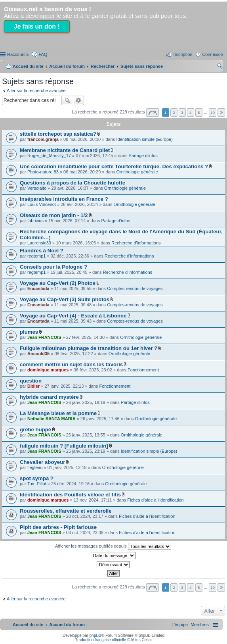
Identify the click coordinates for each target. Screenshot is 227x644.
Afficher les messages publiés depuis (113, 546)
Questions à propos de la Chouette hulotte (72, 183)
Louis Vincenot (42, 204)
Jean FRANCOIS (44, 337)
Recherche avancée (79, 100)
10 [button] (213, 112)
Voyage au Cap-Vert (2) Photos (58, 283)
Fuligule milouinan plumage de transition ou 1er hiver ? (89, 348)
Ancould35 (38, 354)
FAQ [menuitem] (43, 54)
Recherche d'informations (136, 243)
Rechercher (67, 100)
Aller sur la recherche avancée (36, 90)
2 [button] (174, 112)
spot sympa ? (37, 478)
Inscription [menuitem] (182, 54)
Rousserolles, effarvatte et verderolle (66, 511)
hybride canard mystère (49, 397)
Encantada (38, 288)
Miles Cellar (141, 640)
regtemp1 (36, 256)
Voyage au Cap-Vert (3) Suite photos (65, 299)
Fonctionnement (143, 370)
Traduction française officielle (100, 640)
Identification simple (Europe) (144, 139)
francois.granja (43, 139)
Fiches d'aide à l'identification (155, 500)
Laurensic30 (39, 243)
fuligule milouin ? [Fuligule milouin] (64, 446)
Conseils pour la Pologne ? (53, 267)
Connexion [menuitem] (213, 54)
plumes (29, 332)
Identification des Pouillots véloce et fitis (70, 495)
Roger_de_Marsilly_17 (49, 156)
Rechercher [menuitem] (220, 67)
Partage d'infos (143, 156)
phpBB (95, 635)
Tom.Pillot (37, 484)
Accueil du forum (67, 66)
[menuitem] (200, 625)
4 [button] (191, 112)
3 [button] (182, 112)
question (31, 381)
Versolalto (37, 188)
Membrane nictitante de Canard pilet (65, 150)
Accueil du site (28, 66)
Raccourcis (18, 54)
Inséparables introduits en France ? (64, 199)
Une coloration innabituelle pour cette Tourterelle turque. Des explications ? (114, 166)
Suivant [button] (221, 112)
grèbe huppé (35, 430)
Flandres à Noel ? (42, 251)
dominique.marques (48, 370)
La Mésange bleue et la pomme (58, 413)
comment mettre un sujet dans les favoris (71, 364)
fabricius (35, 221)
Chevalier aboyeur (42, 462)
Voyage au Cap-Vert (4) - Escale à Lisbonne (73, 316)
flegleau (35, 467)
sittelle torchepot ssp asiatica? (58, 134)
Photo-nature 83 (43, 172)
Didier (33, 386)
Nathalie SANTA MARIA (52, 419)
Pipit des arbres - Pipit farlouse (58, 527)
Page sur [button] (153, 112)
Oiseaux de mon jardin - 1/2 (54, 215)
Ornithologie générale (137, 172)
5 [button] (199, 112)
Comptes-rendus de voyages (135, 288)
